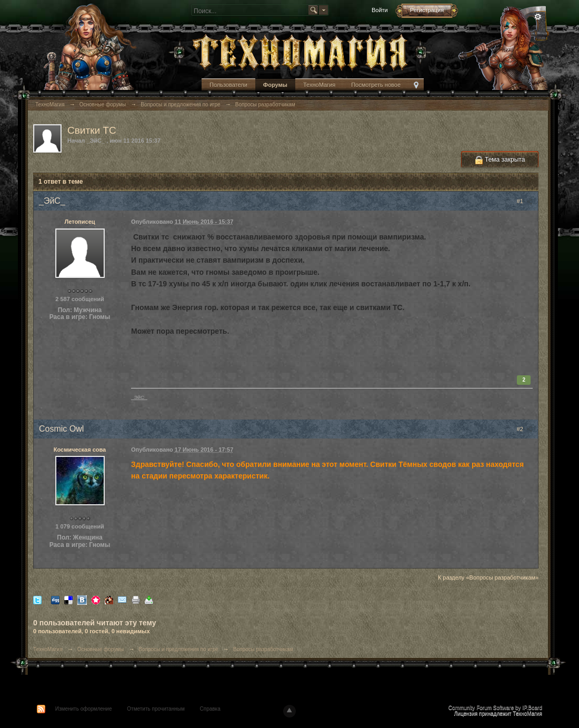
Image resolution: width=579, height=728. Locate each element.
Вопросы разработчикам (263, 649)
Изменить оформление (84, 709)
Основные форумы (101, 649)
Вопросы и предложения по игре (178, 649)
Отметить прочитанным (156, 709)
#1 (525, 201)
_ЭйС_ (139, 397)
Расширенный (538, 17)
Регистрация (427, 10)
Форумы (275, 85)
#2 (525, 429)
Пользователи (228, 85)
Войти (380, 10)
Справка (210, 709)
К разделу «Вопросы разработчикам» (488, 577)
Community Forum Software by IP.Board (495, 708)
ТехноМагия (319, 85)
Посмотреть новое (376, 85)
